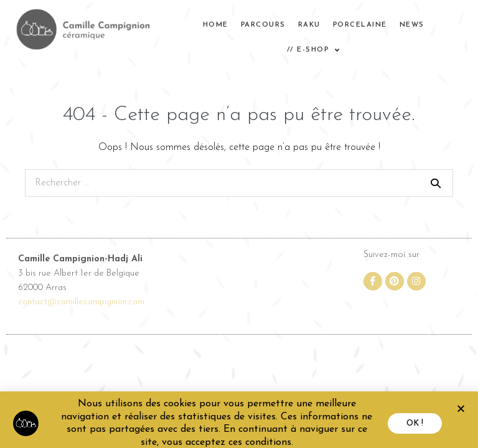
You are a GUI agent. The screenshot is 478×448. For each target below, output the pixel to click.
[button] (461, 415)
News (412, 21)
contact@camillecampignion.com (81, 304)
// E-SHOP (314, 47)
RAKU (309, 21)
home (216, 21)
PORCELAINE (360, 21)
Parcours (263, 21)
